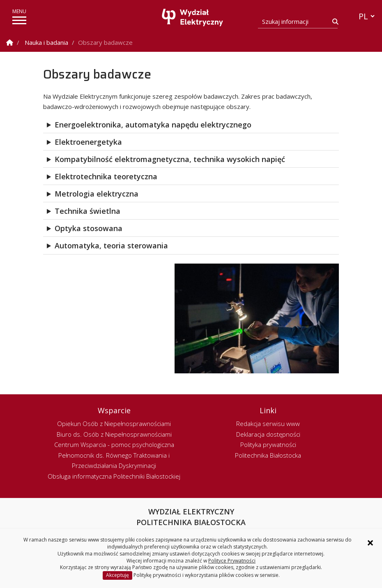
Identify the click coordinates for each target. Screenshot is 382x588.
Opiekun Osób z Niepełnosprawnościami (114, 424)
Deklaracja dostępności (268, 434)
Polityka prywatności (268, 444)
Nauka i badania (46, 42)
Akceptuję (117, 575)
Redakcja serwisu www (268, 424)
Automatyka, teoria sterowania (111, 245)
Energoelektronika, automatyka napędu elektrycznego (153, 125)
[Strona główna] (193, 17)
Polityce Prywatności (232, 561)
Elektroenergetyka (88, 142)
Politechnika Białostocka (268, 455)
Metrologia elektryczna (97, 194)
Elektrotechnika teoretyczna (106, 176)
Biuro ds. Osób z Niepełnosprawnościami (114, 434)
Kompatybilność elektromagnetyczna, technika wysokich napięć (170, 159)
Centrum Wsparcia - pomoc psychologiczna (114, 444)
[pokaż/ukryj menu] (19, 20)
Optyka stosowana (89, 228)
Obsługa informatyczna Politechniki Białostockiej (114, 476)
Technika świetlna (87, 211)
